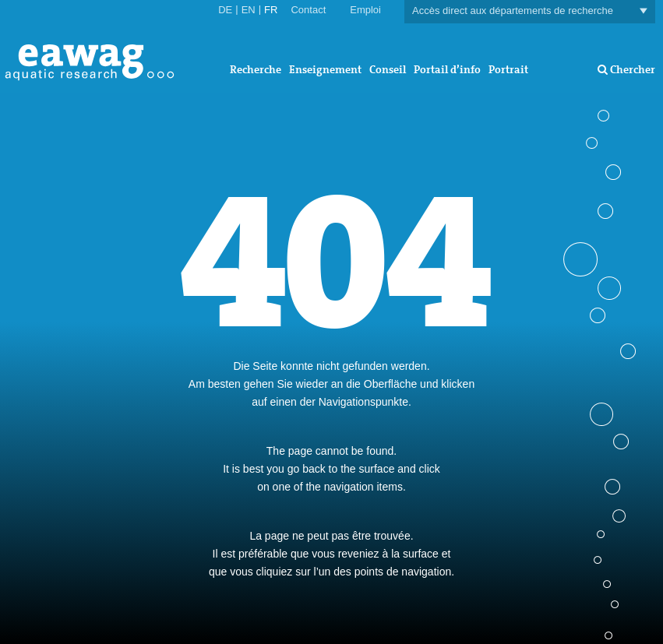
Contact (308, 10)
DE (225, 10)
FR (271, 10)
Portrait (508, 69)
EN (249, 10)
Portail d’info (447, 69)
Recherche (256, 69)
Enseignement (325, 69)
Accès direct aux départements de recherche (530, 11)
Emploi (365, 10)
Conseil (388, 69)
